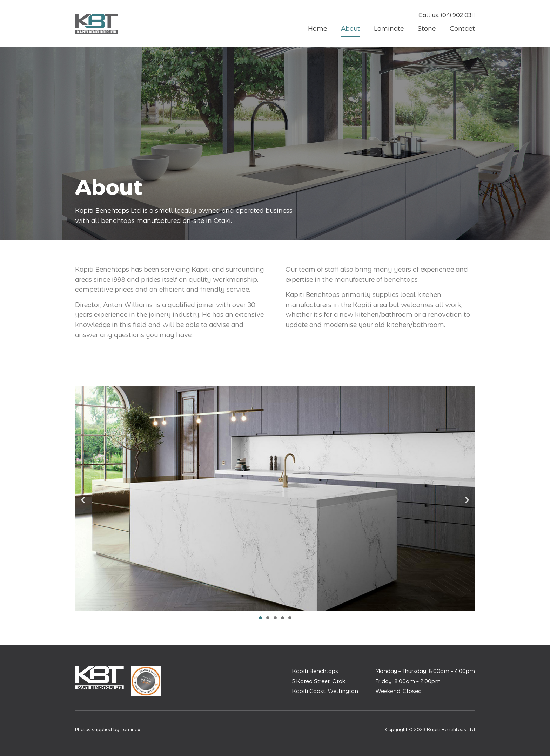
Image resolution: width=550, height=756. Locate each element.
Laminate (389, 29)
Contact (462, 29)
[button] (83, 500)
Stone (427, 29)
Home (317, 29)
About (350, 29)
